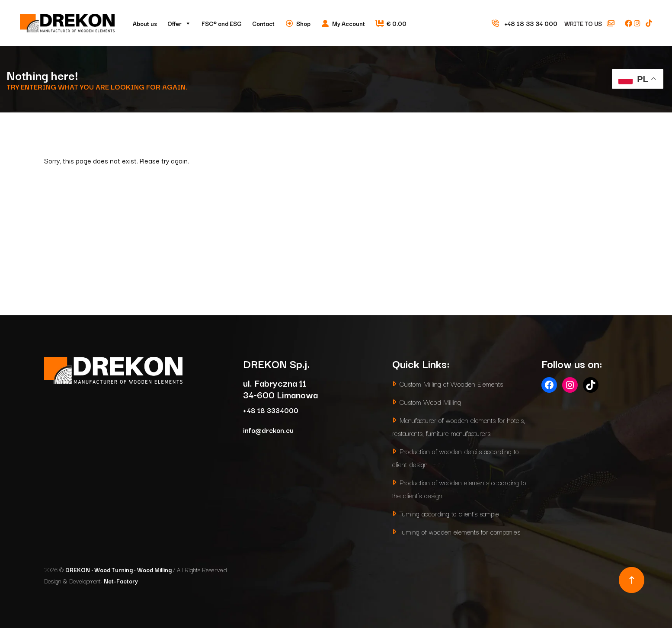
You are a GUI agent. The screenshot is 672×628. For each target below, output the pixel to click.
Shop (303, 23)
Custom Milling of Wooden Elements (451, 383)
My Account (349, 23)
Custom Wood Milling (430, 402)
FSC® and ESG (222, 23)
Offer (179, 23)
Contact (263, 23)
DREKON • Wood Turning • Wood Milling (119, 570)
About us (145, 23)
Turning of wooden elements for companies (460, 531)
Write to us (593, 23)
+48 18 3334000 (271, 410)
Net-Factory (121, 581)
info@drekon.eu (268, 430)
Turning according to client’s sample (449, 513)
